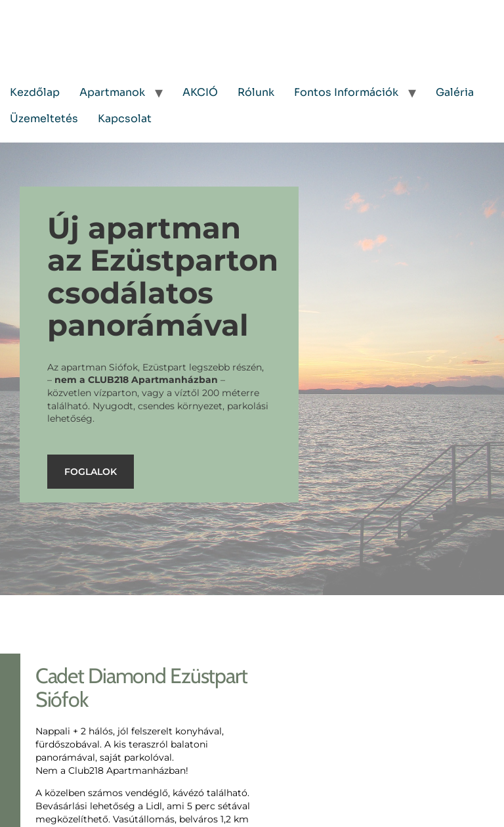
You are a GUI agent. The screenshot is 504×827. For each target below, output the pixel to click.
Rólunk (256, 92)
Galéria (455, 92)
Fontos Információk (346, 92)
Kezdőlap (35, 92)
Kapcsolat (125, 119)
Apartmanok (112, 92)
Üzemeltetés (44, 119)
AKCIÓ (200, 92)
